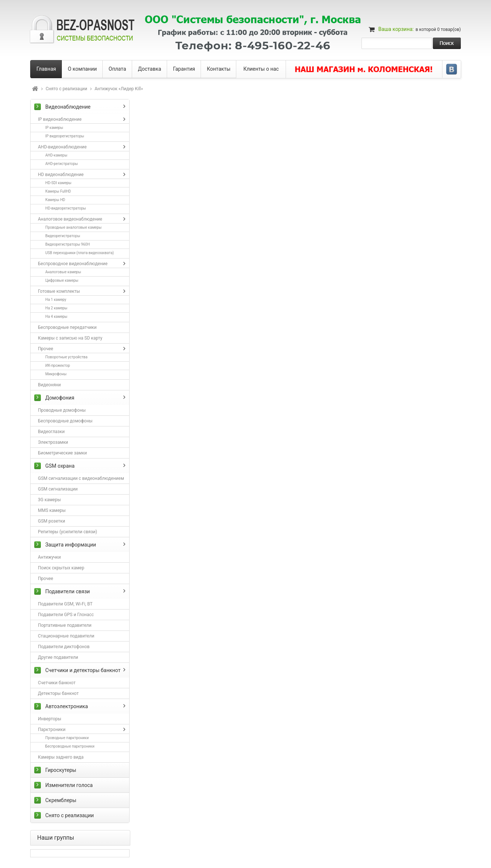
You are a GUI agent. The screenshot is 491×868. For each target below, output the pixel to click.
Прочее (45, 349)
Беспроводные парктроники (70, 746)
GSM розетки (52, 521)
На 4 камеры (56, 317)
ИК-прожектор (58, 366)
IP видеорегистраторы (65, 136)
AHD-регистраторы (62, 164)
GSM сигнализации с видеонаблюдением (81, 478)
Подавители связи (68, 591)
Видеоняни (49, 385)
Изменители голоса (69, 785)
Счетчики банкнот (57, 683)
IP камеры (54, 128)
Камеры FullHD (58, 191)
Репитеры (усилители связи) (68, 532)
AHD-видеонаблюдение (62, 147)
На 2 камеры (56, 308)
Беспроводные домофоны (65, 421)
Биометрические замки (62, 453)
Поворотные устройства (66, 357)
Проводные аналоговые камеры (73, 227)
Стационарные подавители (66, 636)
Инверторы (50, 719)
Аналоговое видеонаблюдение (70, 219)
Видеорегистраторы (63, 236)
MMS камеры (52, 510)
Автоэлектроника (67, 706)
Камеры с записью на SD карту (70, 338)
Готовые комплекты (59, 291)
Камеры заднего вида (61, 757)
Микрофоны (56, 374)
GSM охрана (60, 466)
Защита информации (71, 545)
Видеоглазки (51, 432)
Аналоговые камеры (63, 272)
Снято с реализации (66, 89)
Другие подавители (58, 657)
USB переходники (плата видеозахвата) (80, 253)
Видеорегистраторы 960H (68, 244)
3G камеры (49, 500)
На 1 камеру (56, 300)
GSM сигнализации (58, 489)
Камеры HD (55, 200)
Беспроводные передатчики (67, 327)
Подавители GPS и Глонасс (66, 615)
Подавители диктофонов (64, 647)
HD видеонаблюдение (61, 175)
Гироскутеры (61, 770)
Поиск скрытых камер (61, 568)
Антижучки (49, 557)
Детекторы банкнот (58, 693)
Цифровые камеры (62, 280)
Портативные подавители (65, 625)
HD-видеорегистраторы (66, 208)
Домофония (60, 398)
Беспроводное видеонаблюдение (73, 264)
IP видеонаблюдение (60, 119)
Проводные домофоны (62, 410)
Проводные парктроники (67, 738)
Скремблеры (61, 800)
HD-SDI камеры (58, 183)
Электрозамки (53, 442)
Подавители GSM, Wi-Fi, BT (65, 604)
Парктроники (52, 730)
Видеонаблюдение (68, 107)
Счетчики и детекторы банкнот (83, 670)
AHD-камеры (56, 155)
